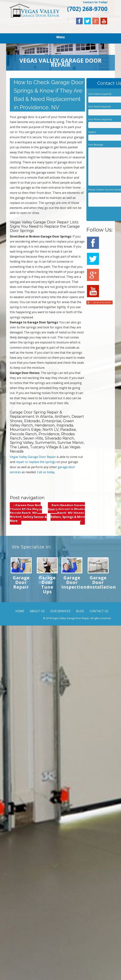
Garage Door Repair (21, 582)
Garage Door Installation (102, 582)
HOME (20, 611)
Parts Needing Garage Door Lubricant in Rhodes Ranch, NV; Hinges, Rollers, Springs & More (66, 513)
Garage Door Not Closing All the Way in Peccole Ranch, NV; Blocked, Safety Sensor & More (28, 513)
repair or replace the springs (36, 462)
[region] (61, 57)
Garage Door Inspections (75, 582)
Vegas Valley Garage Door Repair (33, 457)
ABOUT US (37, 611)
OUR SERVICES (60, 611)
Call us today (46, 472)
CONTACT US (99, 611)
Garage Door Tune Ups (47, 585)
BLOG (80, 611)
